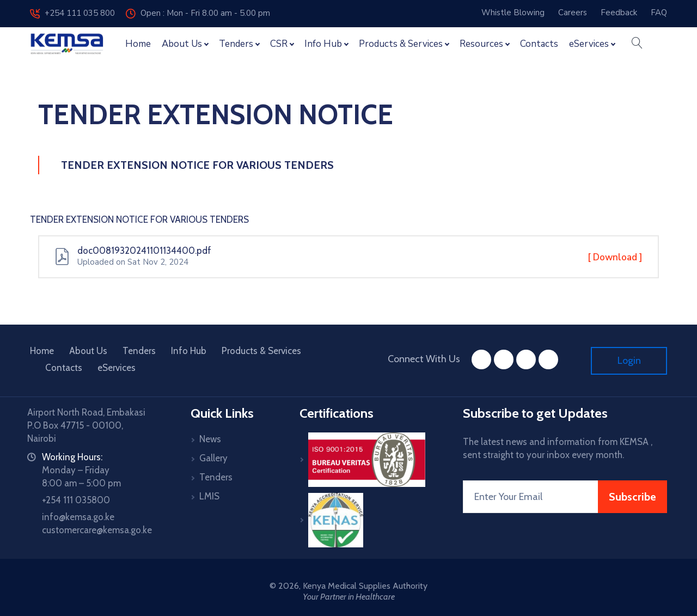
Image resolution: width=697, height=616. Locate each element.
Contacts (539, 44)
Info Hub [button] (323, 44)
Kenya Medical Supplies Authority (365, 586)
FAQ (659, 13)
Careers (573, 13)
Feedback (619, 13)
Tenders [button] (236, 44)
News (210, 439)
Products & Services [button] (401, 44)
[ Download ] (615, 257)
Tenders (139, 351)
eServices (117, 368)
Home (138, 44)
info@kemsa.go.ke (78, 517)
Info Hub (189, 351)
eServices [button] (589, 44)
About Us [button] (182, 44)
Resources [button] (481, 44)
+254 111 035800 (76, 500)
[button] (637, 44)
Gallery (213, 458)
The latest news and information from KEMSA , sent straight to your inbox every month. (558, 448)
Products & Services (261, 351)
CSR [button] (279, 44)
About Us (88, 351)
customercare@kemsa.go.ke (97, 530)
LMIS (209, 496)
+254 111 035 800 (72, 13)
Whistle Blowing (513, 13)
